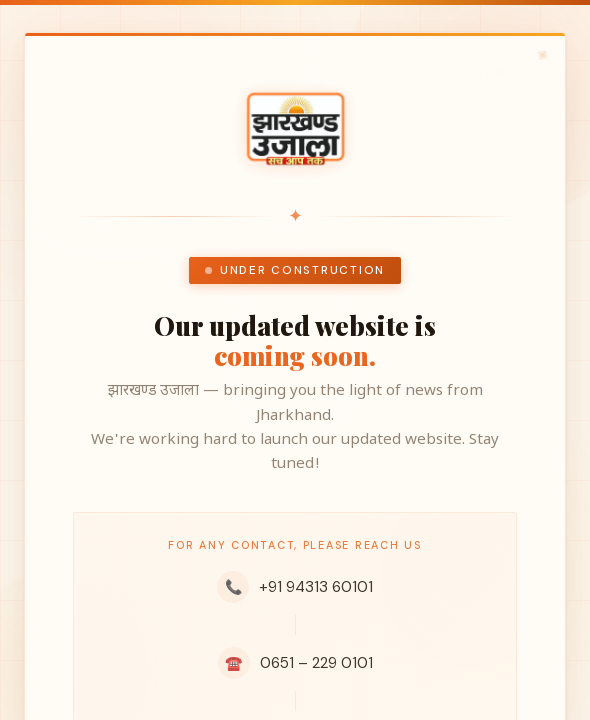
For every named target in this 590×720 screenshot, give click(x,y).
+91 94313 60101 (295, 587)
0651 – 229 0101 (295, 663)
